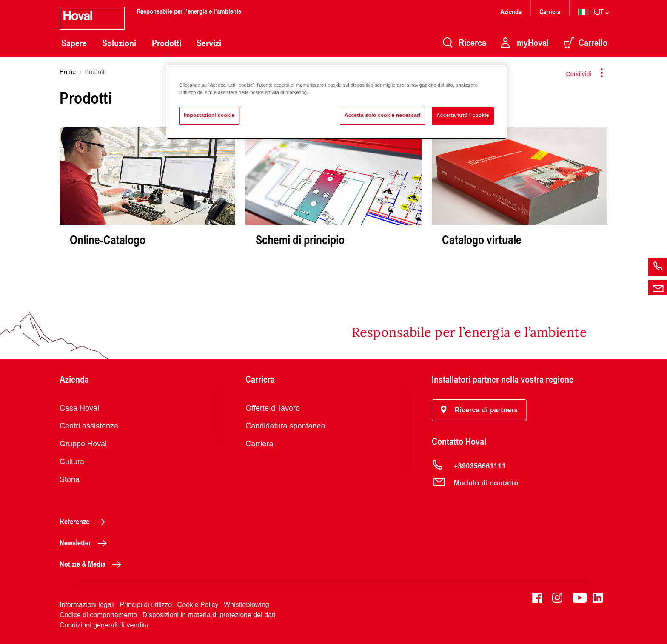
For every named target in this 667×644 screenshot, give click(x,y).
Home (68, 72)
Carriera (550, 11)
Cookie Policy (198, 605)
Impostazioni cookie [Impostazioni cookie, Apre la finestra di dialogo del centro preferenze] (209, 115)
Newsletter (86, 542)
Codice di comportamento (98, 615)
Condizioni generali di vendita (104, 625)
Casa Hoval (79, 408)
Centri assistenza (89, 426)
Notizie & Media (93, 564)
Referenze (85, 521)
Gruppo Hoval (83, 444)
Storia (70, 479)
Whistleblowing (247, 605)
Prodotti (167, 43)
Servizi (209, 43)
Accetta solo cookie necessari (383, 115)
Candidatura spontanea (285, 426)
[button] (479, 410)
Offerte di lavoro (273, 408)
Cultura (72, 462)
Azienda (511, 11)
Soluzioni (119, 43)
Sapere (74, 43)
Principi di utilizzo (146, 605)
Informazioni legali (87, 605)
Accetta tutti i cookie (463, 115)
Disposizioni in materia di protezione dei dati (209, 615)
